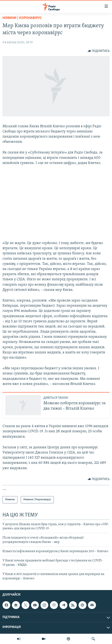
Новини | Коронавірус (22, 18)
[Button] (99, 51)
